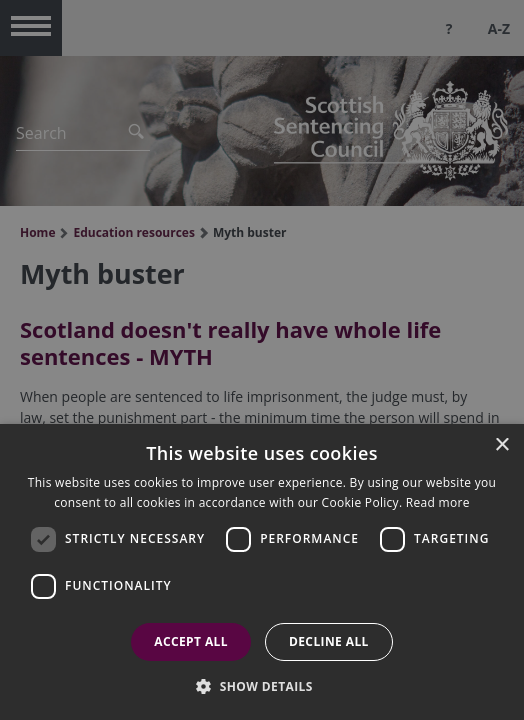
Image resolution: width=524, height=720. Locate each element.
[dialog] (262, 572)
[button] (262, 686)
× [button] (501, 445)
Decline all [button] (329, 641)
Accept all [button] (191, 641)
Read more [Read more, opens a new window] (438, 502)
